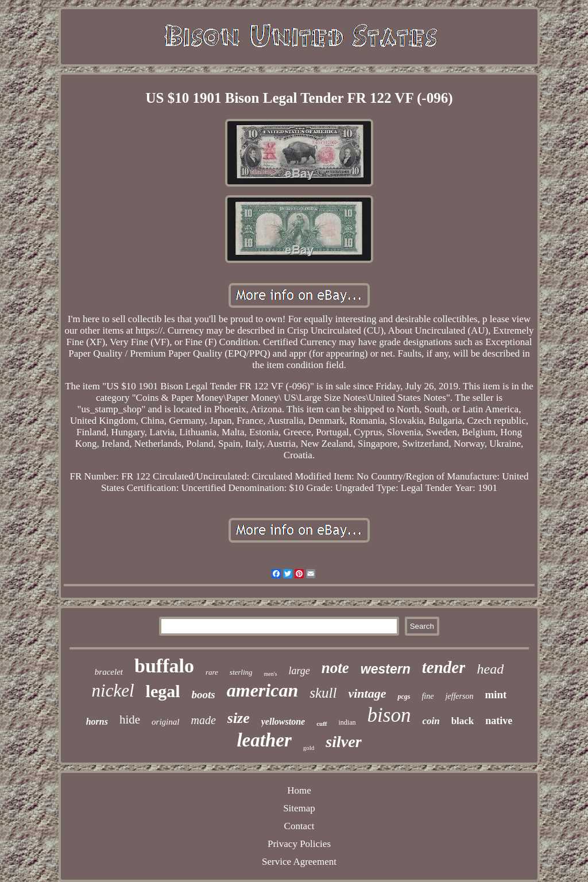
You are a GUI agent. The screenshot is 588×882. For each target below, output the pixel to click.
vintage (367, 693)
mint (496, 695)
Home (299, 790)
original (165, 722)
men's (271, 674)
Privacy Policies (299, 844)
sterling (241, 672)
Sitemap (299, 808)
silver (343, 742)
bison (389, 715)
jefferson (459, 696)
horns (97, 722)
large (299, 671)
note (335, 668)
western (386, 669)
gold (309, 748)
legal (163, 691)
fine (428, 696)
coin (431, 721)
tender (444, 667)
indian (347, 722)
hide (130, 719)
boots (204, 695)
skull (323, 693)
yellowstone (283, 722)
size (239, 718)
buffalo (164, 666)
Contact (299, 826)
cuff (322, 724)
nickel (113, 690)
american (262, 690)
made (203, 720)
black (463, 721)
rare (212, 672)
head (490, 669)
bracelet (109, 672)
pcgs (404, 697)
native (499, 721)
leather (264, 740)
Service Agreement (299, 862)
